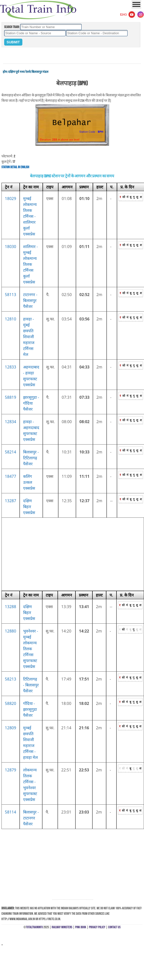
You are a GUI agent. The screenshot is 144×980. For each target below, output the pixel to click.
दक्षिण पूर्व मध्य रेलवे (19, 72)
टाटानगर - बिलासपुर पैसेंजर (30, 300)
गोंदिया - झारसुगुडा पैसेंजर (30, 709)
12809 (11, 728)
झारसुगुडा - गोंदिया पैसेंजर (31, 403)
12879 (11, 770)
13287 (11, 501)
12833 (11, 367)
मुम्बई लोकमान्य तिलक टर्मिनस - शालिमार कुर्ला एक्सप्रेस (30, 216)
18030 (11, 247)
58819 (11, 397)
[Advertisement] (72, 56)
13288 (11, 607)
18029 (11, 199)
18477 (11, 476)
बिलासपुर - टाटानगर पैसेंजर (31, 818)
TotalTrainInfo (34, 927)
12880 (11, 631)
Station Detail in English (15, 167)
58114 (11, 812)
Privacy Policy (97, 927)
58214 (11, 452)
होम (5, 72)
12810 (11, 319)
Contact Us (114, 927)
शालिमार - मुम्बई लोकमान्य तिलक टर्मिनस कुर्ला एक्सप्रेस (30, 264)
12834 (11, 422)
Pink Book (81, 927)
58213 (11, 679)
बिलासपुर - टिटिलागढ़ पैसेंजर (31, 458)
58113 (11, 295)
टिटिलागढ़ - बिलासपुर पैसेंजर (31, 685)
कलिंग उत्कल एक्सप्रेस (29, 482)
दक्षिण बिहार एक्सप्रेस (29, 507)
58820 (11, 703)
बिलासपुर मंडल (40, 72)
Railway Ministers (62, 927)
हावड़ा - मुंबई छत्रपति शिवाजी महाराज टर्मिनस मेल (29, 337)
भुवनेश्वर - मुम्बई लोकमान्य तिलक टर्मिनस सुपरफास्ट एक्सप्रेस (31, 649)
